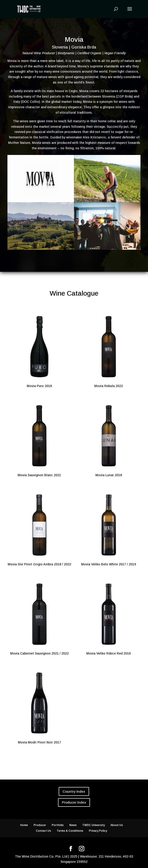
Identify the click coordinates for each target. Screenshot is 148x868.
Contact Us (43, 831)
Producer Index (74, 802)
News (73, 825)
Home (24, 825)
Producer (40, 825)
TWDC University (93, 825)
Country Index (74, 791)
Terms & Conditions (70, 831)
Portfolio (58, 825)
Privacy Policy (98, 831)
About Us (117, 825)
